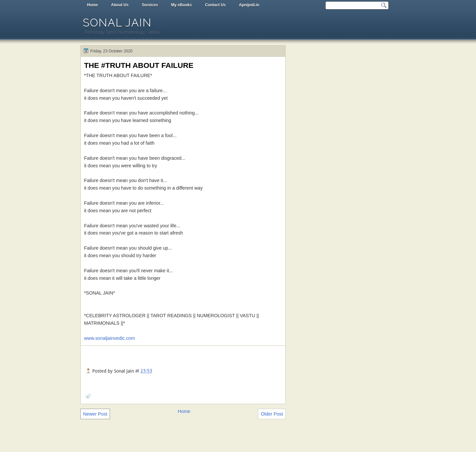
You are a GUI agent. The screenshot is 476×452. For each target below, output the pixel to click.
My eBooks (181, 5)
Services (150, 5)
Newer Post (95, 414)
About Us (120, 5)
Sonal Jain (117, 23)
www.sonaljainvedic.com (109, 338)
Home (92, 5)
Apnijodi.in (249, 5)
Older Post (272, 414)
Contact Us (215, 5)
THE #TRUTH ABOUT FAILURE (139, 65)
